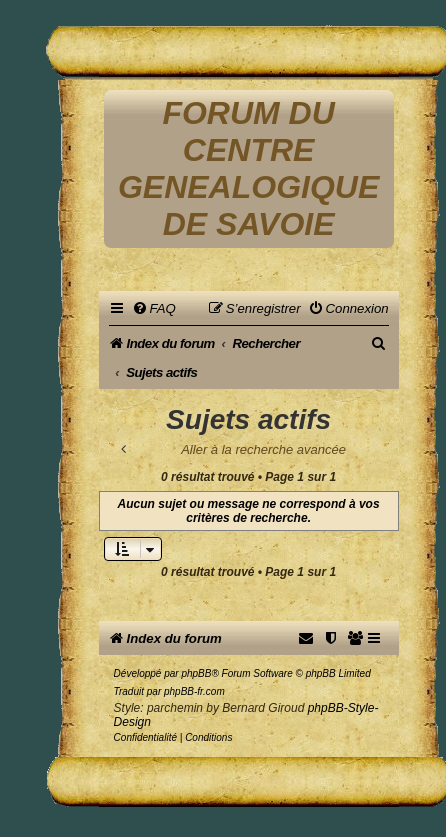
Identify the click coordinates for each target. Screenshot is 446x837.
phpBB (196, 673)
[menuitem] (154, 308)
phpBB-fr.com (194, 691)
